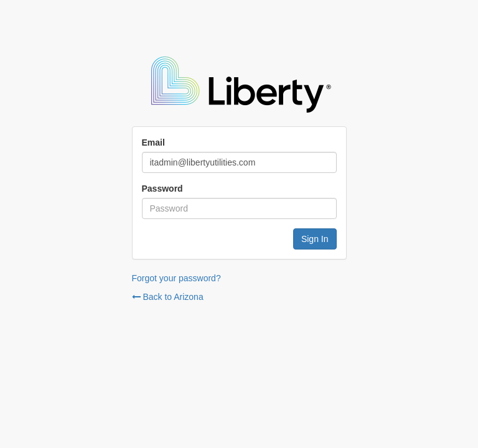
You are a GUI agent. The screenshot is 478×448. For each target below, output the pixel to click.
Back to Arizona (168, 297)
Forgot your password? (176, 278)
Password (162, 189)
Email (153, 142)
